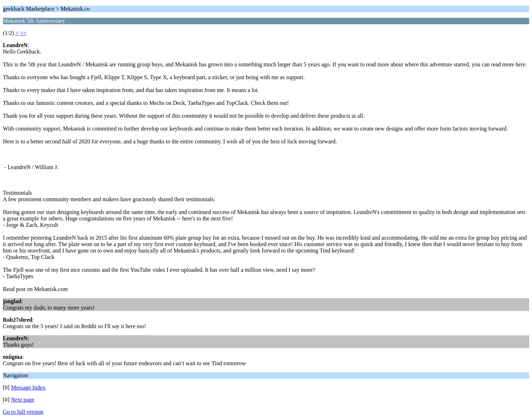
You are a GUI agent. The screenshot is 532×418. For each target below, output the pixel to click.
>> (23, 33)
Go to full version (23, 412)
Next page (23, 400)
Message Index (28, 388)
